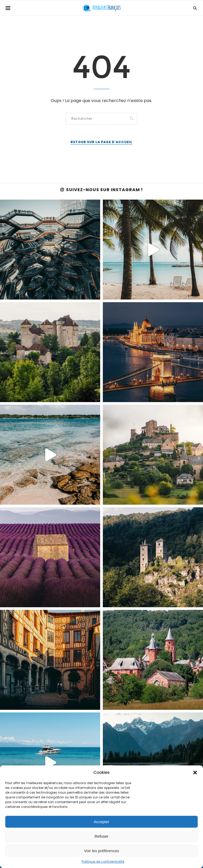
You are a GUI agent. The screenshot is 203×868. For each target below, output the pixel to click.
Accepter (101, 822)
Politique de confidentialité (103, 862)
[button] (195, 773)
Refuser (102, 836)
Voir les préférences (102, 851)
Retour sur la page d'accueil (101, 142)
